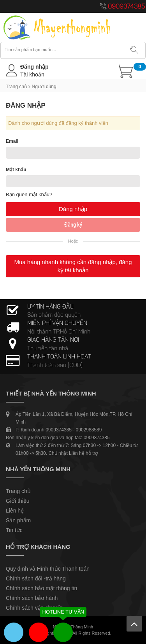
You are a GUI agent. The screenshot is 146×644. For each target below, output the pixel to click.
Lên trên (134, 624)
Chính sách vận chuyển (34, 608)
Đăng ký (73, 225)
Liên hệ (15, 511)
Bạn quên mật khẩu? (29, 194)
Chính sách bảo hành (32, 598)
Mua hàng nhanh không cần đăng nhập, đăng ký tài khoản (73, 266)
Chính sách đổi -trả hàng (36, 578)
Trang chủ (16, 87)
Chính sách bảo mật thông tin (41, 588)
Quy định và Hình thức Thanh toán (48, 569)
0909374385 (126, 7)
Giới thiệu (18, 501)
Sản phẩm (18, 520)
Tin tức (14, 530)
